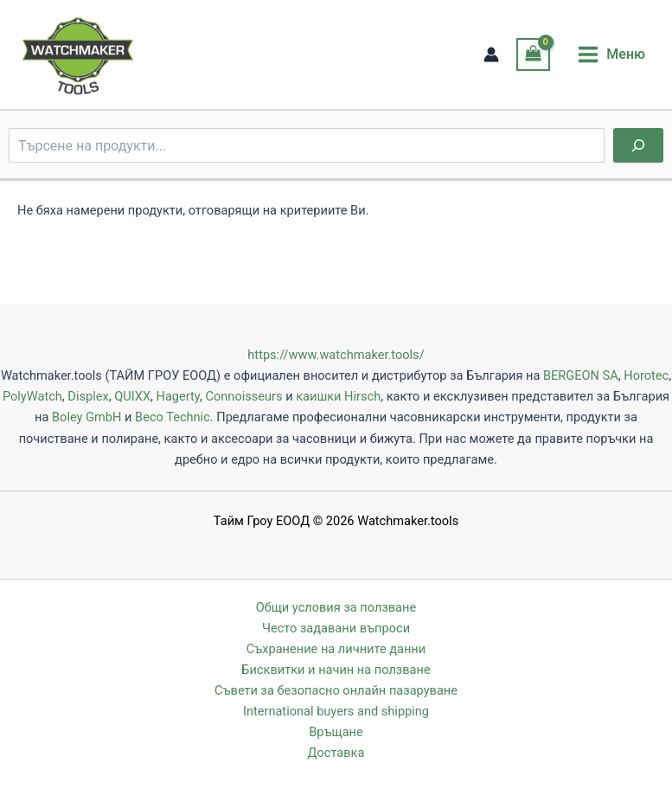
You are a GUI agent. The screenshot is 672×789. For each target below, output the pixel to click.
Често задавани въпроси (336, 628)
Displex (88, 396)
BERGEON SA (581, 375)
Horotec (646, 375)
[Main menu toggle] (611, 55)
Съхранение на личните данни (336, 649)
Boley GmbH (86, 417)
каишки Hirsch (338, 396)
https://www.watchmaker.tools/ (336, 355)
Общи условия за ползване (336, 607)
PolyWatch (32, 396)
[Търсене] (638, 145)
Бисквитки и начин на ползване (336, 670)
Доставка (336, 753)
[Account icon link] (491, 55)
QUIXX (132, 396)
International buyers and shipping (336, 711)
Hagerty (178, 396)
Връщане (336, 732)
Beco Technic (173, 417)
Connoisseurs (243, 396)
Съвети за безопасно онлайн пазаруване (336, 690)
